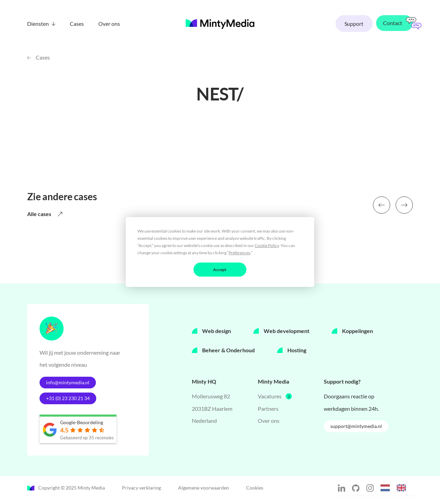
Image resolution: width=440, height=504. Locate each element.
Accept (220, 269)
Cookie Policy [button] (267, 245)
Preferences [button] (239, 252)
